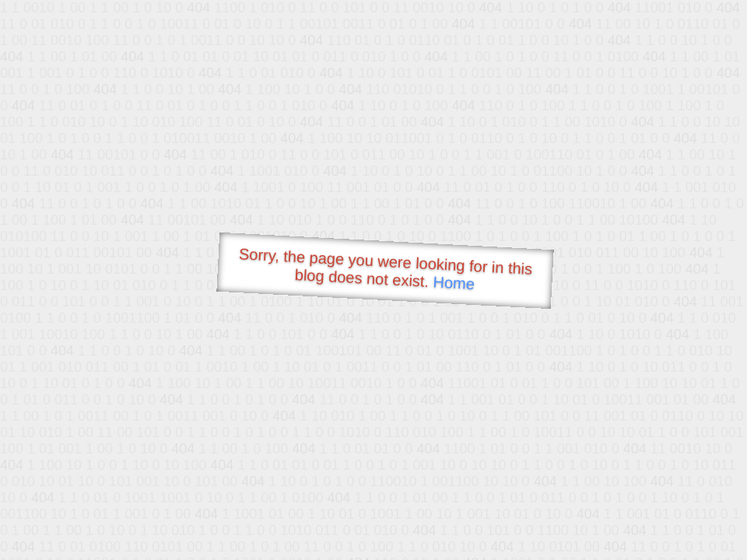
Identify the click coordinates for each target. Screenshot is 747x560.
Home (454, 283)
